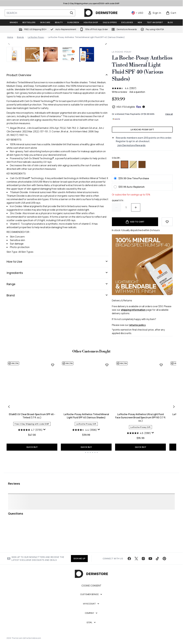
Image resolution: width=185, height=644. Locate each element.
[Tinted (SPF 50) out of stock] (133, 164)
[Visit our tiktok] (157, 562)
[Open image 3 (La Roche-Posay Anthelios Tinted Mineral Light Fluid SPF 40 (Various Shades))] (50, 156)
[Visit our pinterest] (164, 562)
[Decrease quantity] (116, 207)
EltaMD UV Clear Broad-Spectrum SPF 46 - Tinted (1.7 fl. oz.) (32, 482)
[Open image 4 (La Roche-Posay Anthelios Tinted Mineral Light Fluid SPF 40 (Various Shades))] (69, 156)
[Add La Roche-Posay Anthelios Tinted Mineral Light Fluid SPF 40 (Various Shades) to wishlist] (107, 431)
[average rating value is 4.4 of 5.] (121, 88)
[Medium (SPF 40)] (124, 164)
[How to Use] (57, 363)
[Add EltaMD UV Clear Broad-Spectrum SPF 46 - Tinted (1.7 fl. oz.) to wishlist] (53, 431)
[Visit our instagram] (143, 562)
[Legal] (91, 626)
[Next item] (174, 473)
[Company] (91, 617)
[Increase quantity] (136, 207)
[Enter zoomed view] (103, 139)
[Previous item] (9, 473)
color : (116, 158)
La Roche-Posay (36, 37)
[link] (155, 13)
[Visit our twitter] (136, 562)
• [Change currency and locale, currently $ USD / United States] (137, 13)
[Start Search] (72, 13)
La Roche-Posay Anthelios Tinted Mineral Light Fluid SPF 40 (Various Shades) (86, 482)
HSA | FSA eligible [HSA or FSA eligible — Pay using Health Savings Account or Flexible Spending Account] (128, 107)
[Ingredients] (57, 375)
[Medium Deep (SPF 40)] (116, 164)
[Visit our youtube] (150, 562)
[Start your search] (40, 13)
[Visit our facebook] (129, 562)
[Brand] (57, 397)
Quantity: (118, 200)
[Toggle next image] (106, 94)
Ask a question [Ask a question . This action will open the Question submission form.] (137, 92)
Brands (20, 37)
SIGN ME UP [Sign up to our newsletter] (79, 562)
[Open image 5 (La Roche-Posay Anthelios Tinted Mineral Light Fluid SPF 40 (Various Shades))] (87, 156)
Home (10, 37)
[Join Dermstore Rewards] (145, 145)
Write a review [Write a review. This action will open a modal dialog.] (119, 92)
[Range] (57, 386)
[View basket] (171, 13)
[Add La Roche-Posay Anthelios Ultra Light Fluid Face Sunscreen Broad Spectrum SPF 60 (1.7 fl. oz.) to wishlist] (161, 431)
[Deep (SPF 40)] (142, 164)
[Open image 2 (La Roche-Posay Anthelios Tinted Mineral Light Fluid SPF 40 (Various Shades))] (32, 156)
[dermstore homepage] (101, 13)
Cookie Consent (91, 589)
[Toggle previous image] (9, 94)
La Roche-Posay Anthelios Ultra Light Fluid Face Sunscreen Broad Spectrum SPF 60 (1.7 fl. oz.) (141, 484)
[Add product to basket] (135, 222)
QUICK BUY (32, 513)
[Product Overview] (57, 177)
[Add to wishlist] (167, 222)
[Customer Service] (91, 598)
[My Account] (91, 607)
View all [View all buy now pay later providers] (169, 114)
